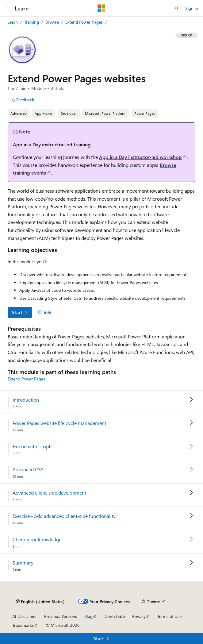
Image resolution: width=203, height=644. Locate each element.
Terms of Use (169, 616)
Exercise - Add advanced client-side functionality (64, 516)
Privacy (139, 616)
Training (32, 22)
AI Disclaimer (25, 616)
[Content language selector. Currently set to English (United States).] (40, 601)
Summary (23, 563)
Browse (53, 22)
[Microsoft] (101, 8)
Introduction (26, 400)
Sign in (192, 8)
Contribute (115, 616)
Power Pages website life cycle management (59, 423)
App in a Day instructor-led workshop (140, 157)
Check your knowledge (37, 539)
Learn (13, 22)
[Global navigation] (6, 8)
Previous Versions (61, 616)
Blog (88, 616)
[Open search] (177, 8)
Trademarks (23, 625)
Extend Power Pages (85, 22)
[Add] (45, 313)
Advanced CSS (28, 469)
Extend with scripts (33, 446)
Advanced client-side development (49, 493)
